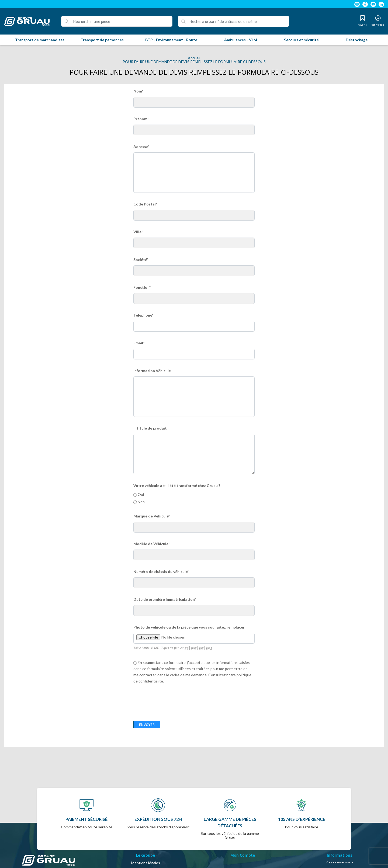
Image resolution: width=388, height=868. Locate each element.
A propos (146, 854)
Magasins (340, 854)
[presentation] (174, 700)
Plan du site (340, 848)
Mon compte (243, 848)
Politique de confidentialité (146, 861)
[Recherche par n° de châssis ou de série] (233, 21)
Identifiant (243, 841)
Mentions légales (146, 841)
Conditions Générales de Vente (145, 848)
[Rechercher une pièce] (117, 21)
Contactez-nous (339, 841)
